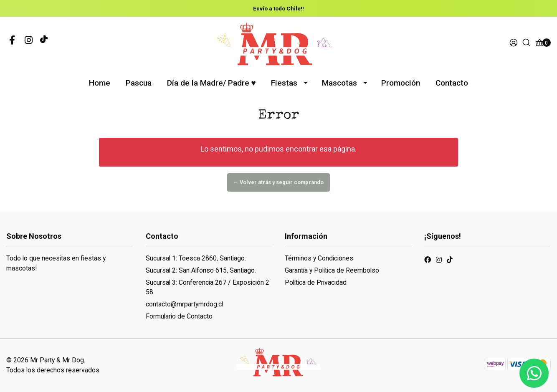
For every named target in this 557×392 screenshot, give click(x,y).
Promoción (401, 83)
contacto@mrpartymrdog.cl (184, 304)
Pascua (139, 83)
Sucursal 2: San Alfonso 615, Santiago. (201, 270)
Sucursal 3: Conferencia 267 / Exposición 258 (208, 287)
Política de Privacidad (316, 282)
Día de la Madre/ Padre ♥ (211, 83)
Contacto (452, 83)
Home (100, 83)
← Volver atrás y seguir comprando (279, 182)
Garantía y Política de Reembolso (332, 270)
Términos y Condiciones (319, 258)
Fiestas (284, 83)
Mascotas (339, 83)
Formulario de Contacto (179, 316)
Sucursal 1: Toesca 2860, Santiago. (196, 258)
